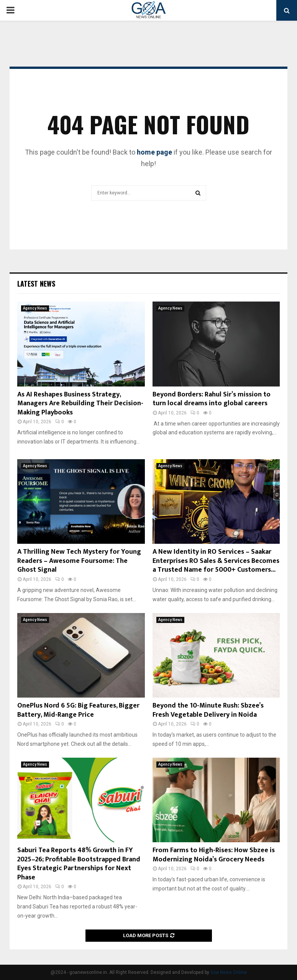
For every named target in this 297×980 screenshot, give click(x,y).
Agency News (35, 308)
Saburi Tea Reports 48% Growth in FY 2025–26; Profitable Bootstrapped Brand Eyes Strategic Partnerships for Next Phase (79, 864)
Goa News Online (229, 972)
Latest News (36, 284)
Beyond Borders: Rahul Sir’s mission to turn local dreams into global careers (212, 399)
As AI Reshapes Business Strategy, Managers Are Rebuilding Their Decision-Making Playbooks (80, 404)
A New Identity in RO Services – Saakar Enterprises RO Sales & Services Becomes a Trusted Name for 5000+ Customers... (216, 561)
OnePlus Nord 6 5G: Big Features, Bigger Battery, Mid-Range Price (78, 710)
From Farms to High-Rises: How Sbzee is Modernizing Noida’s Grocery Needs (214, 855)
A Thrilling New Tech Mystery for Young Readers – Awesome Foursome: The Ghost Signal (79, 561)
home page (154, 152)
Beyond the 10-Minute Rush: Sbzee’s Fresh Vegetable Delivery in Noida (208, 710)
